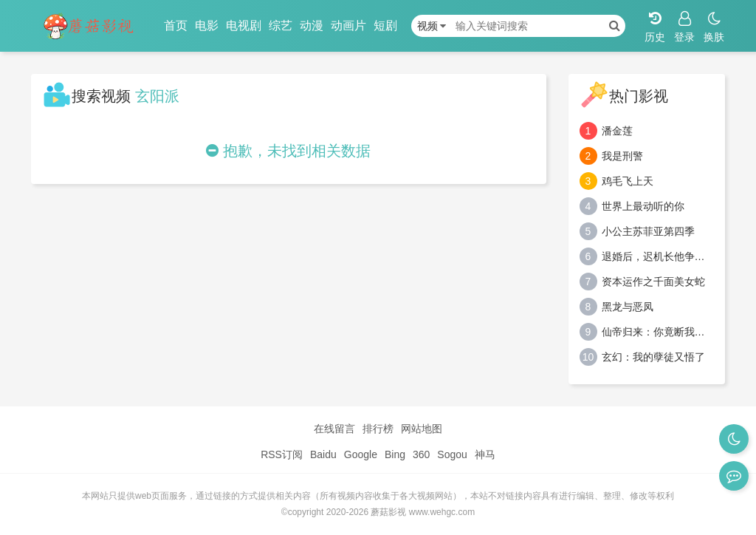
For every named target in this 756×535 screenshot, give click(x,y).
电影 (207, 25)
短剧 (385, 25)
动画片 (348, 25)
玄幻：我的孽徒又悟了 (653, 357)
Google (361, 454)
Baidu (323, 454)
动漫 (312, 25)
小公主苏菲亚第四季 (648, 231)
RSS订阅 (282, 454)
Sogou (452, 454)
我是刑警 (622, 156)
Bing (395, 454)
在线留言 (334, 429)
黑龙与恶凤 (628, 307)
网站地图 (422, 429)
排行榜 (378, 429)
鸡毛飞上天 (628, 181)
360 (421, 454)
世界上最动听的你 (643, 206)
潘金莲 (617, 131)
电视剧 (244, 25)
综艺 (281, 25)
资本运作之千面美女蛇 (653, 282)
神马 (485, 454)
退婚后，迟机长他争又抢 (658, 256)
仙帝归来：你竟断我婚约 (658, 332)
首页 (176, 25)
